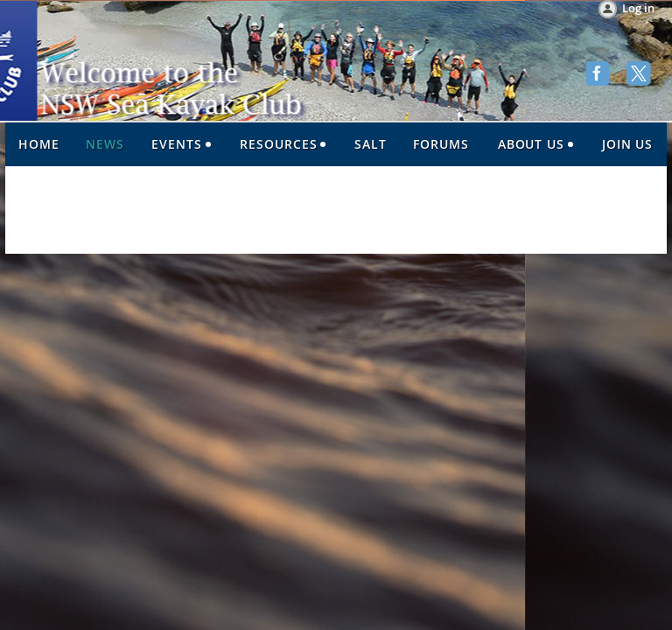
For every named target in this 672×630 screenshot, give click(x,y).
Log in (638, 8)
